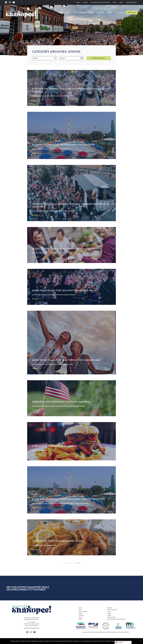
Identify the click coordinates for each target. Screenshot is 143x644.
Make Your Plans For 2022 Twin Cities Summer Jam (66, 360)
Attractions (41, 96)
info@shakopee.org (31, 628)
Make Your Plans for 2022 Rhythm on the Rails (64, 290)
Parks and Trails (80, 406)
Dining (57, 96)
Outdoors (72, 211)
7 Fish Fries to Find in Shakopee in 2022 (58, 541)
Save (121, 2)
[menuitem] (78, 2)
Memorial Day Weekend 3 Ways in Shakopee (61, 402)
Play (68, 12)
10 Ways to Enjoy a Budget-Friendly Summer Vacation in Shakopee (70, 205)
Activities (35, 96)
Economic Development (100, 2)
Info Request (131, 2)
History (71, 96)
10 (79, 563)
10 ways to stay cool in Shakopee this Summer (63, 145)
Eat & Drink (80, 12)
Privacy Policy (124, 632)
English (119, 642)
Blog (115, 2)
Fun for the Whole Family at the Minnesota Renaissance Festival (71, 90)
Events (101, 12)
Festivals (66, 96)
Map (109, 612)
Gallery (119, 12)
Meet (110, 12)
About (86, 2)
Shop (91, 12)
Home (78, 2)
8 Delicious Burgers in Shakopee (54, 446)
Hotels (71, 364)
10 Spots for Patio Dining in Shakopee (58, 249)
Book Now (132, 12)
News (109, 614)
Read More (36, 100)
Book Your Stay (99, 58)
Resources (111, 617)
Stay (61, 12)
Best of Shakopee (50, 96)
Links (109, 615)
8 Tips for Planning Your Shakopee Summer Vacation (69, 499)
